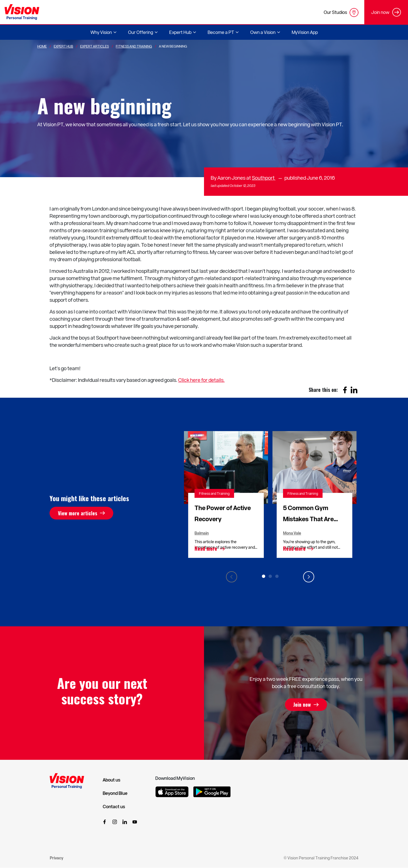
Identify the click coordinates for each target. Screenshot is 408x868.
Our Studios (341, 13)
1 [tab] (264, 576)
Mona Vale (292, 533)
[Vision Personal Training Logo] (22, 12)
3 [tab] (277, 576)
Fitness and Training (214, 493)
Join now (302, 705)
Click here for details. (201, 380)
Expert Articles (94, 46)
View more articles (78, 513)
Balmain (202, 533)
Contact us (114, 807)
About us (111, 780)
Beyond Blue (115, 793)
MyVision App (305, 32)
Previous (232, 577)
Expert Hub (63, 46)
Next (309, 577)
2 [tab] (270, 576)
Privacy (56, 858)
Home (42, 46)
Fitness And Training (134, 46)
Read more (206, 549)
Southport (264, 178)
